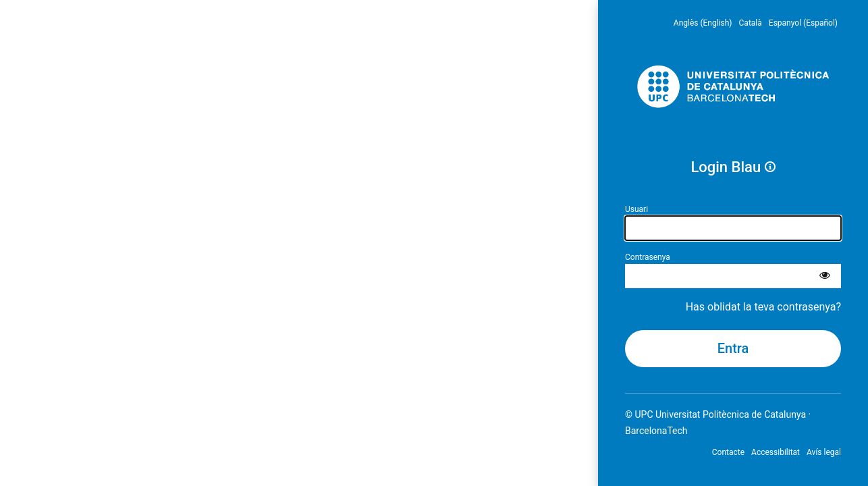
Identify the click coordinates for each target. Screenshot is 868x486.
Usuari (636, 209)
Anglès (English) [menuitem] (703, 23)
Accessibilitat (776, 452)
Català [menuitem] (751, 23)
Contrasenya (648, 257)
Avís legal (824, 452)
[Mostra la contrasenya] (825, 276)
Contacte (728, 452)
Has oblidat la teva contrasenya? (763, 307)
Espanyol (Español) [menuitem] (803, 23)
